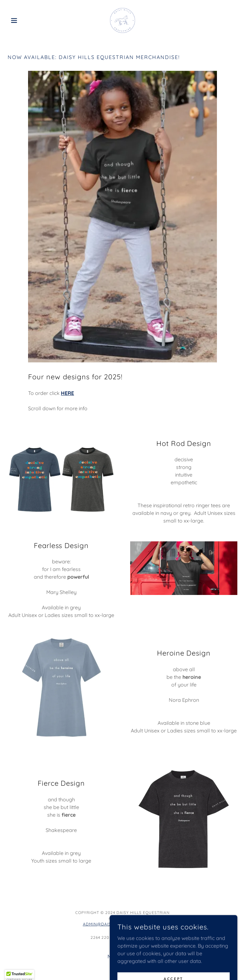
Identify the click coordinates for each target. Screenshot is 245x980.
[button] (25, 20)
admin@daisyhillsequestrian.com (123, 924)
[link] (122, 20)
